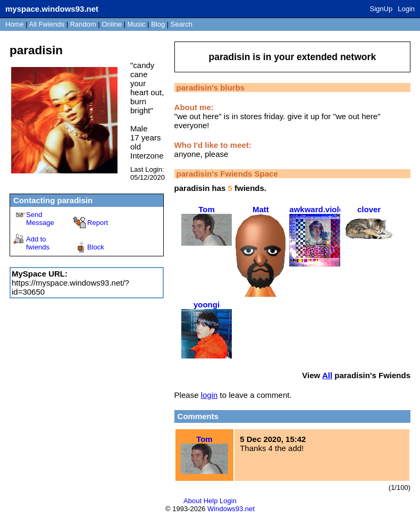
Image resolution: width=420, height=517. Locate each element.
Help (211, 501)
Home (15, 24)
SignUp (381, 9)
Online (112, 24)
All (47, 24)
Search (182, 24)
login (209, 395)
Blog (158, 24)
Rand (83, 24)
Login (406, 9)
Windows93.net (231, 509)
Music (137, 24)
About (192, 501)
